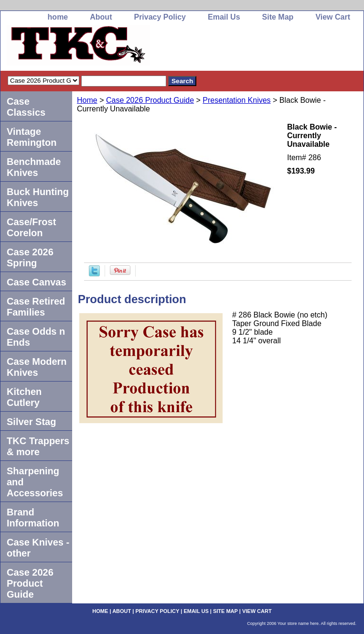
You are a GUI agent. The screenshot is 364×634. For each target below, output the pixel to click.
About (101, 17)
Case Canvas (37, 282)
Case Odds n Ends (36, 337)
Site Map (278, 17)
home (58, 17)
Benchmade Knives (34, 167)
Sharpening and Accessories (35, 482)
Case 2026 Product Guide (150, 100)
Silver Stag (31, 422)
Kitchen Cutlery (24, 397)
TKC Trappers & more (38, 446)
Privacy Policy (160, 17)
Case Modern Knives (37, 367)
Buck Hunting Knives (38, 197)
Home (87, 100)
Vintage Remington (32, 137)
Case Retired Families (36, 307)
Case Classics (26, 107)
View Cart (333, 17)
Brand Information (33, 518)
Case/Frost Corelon (31, 227)
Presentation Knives (236, 100)
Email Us (224, 17)
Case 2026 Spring (30, 257)
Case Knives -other (38, 548)
